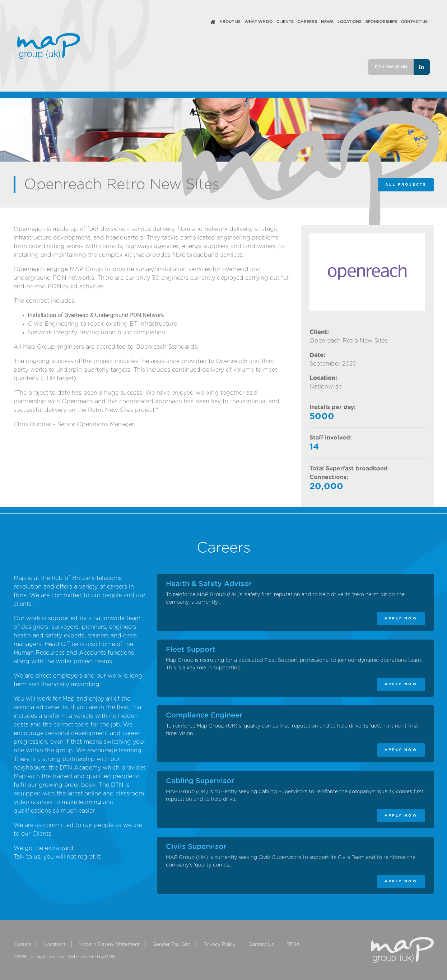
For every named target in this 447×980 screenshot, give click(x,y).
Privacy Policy (220, 945)
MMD (110, 957)
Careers (307, 22)
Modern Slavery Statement (109, 945)
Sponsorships (381, 22)
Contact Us (414, 22)
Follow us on (402, 67)
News (327, 22)
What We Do (259, 22)
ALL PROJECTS (406, 185)
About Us (230, 22)
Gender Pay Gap (172, 945)
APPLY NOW (401, 618)
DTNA (293, 945)
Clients (285, 22)
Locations (350, 22)
